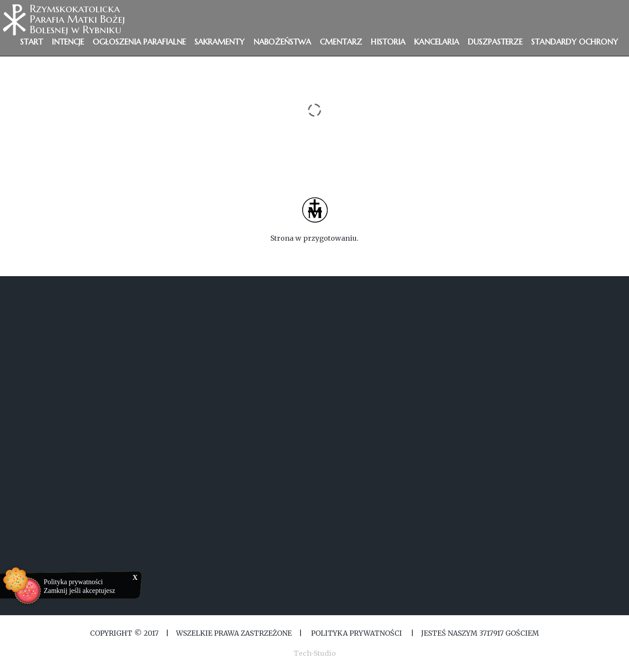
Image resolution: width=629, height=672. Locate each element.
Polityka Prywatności (356, 633)
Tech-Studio (315, 653)
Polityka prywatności (73, 582)
